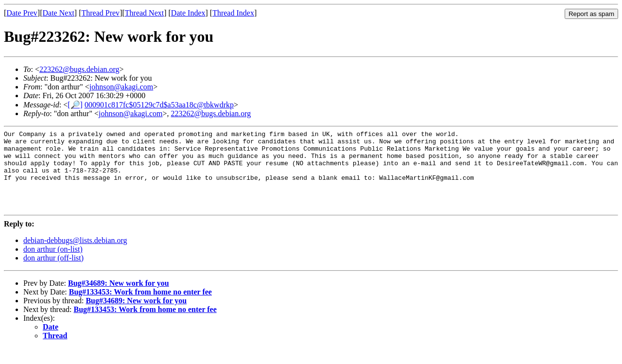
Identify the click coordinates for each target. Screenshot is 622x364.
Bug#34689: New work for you (119, 299)
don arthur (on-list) (53, 265)
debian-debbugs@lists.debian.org (75, 256)
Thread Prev (100, 13)
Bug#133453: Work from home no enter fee (140, 308)
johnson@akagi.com (121, 87)
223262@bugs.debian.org (79, 69)
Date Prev (22, 13)
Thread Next (144, 13)
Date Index (188, 13)
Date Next (59, 13)
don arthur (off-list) (53, 274)
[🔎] (75, 105)
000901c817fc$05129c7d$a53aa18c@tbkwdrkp (159, 105)
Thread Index (233, 13)
